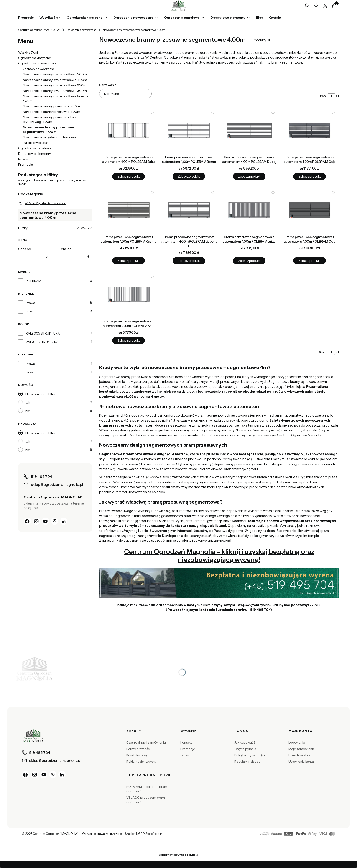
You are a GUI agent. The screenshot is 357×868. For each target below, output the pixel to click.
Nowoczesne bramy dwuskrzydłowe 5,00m (55, 74)
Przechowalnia (299, 755)
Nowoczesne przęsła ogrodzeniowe (50, 137)
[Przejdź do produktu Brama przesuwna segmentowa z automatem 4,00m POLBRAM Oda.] (310, 210)
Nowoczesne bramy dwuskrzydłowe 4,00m (55, 80)
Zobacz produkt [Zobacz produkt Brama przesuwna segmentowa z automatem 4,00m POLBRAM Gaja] (309, 176)
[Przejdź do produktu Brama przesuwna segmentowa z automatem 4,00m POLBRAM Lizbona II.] (189, 210)
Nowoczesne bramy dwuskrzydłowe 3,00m (55, 91)
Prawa (30, 303)
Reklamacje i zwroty (141, 762)
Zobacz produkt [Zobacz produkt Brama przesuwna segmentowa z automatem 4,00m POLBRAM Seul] (128, 341)
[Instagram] (36, 521)
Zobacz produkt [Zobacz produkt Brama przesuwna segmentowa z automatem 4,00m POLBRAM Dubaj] (249, 176)
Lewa (30, 311)
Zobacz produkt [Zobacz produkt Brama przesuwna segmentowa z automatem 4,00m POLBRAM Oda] (309, 261)
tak (28, 402)
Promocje (26, 165)
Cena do (65, 249)
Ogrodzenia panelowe (35, 148)
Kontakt (186, 742)
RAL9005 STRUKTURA (43, 333)
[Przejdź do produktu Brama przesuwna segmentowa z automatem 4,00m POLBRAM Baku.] (129, 130)
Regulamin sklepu (247, 762)
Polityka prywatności (250, 755)
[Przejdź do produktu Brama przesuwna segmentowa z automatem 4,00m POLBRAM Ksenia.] (129, 210)
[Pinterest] (55, 521)
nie (28, 411)
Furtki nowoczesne (37, 143)
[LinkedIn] (64, 521)
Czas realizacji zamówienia (146, 742)
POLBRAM (33, 281)
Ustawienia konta (301, 762)
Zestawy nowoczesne (39, 69)
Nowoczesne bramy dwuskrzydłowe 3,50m (55, 85)
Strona (323, 96)
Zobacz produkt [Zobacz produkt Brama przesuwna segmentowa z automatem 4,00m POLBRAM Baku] (128, 176)
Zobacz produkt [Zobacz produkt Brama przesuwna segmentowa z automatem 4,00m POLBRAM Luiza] (249, 261)
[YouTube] (46, 521)
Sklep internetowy (177, 855)
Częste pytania (245, 749)
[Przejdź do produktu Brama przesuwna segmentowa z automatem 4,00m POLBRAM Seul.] (129, 294)
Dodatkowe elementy (34, 154)
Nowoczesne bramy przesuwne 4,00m (51, 112)
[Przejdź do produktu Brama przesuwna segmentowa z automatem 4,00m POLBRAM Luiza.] (249, 210)
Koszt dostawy (137, 755)
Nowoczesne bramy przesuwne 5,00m (51, 106)
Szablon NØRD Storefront (142, 834)
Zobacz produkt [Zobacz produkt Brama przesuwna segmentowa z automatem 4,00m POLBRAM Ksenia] (128, 261)
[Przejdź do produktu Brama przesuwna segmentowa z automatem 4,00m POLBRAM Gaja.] (310, 130)
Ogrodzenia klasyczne (35, 58)
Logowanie (297, 742)
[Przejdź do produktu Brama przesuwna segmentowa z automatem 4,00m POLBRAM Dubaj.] (249, 130)
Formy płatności (138, 749)
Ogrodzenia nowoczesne (81, 30)
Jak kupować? (245, 742)
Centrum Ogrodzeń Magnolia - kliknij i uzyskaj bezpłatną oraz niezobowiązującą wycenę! (219, 556)
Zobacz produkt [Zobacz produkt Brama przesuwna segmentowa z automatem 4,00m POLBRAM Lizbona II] (189, 261)
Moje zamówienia (302, 749)
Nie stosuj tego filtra (40, 394)
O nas (184, 755)
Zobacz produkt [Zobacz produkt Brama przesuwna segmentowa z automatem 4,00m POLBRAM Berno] (189, 176)
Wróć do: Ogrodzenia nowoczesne (42, 203)
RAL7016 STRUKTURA (42, 342)
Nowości (25, 159)
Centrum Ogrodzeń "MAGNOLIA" (39, 30)
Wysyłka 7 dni (28, 52)
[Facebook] (27, 521)
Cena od (25, 249)
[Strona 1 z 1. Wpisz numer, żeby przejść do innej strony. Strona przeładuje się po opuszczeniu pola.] (331, 96)
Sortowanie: (108, 85)
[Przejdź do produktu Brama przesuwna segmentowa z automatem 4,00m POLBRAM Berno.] (189, 130)
